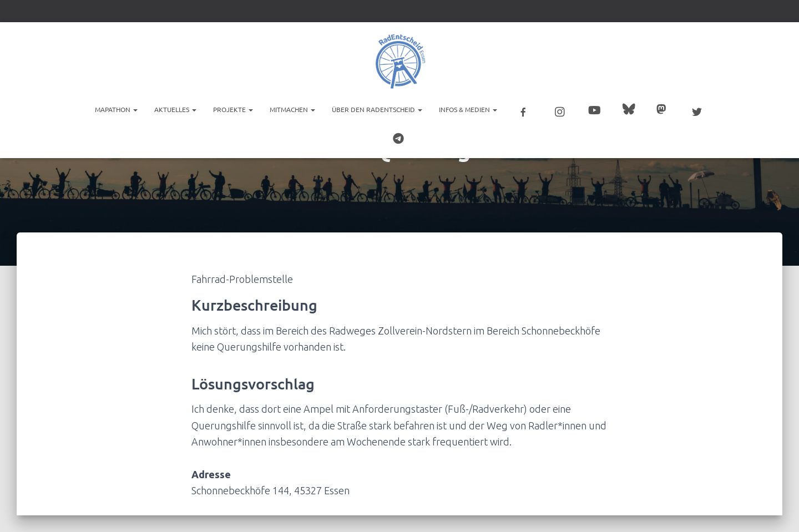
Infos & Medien (468, 108)
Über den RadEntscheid (377, 108)
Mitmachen (292, 108)
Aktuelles (175, 108)
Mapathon (116, 108)
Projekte (233, 108)
